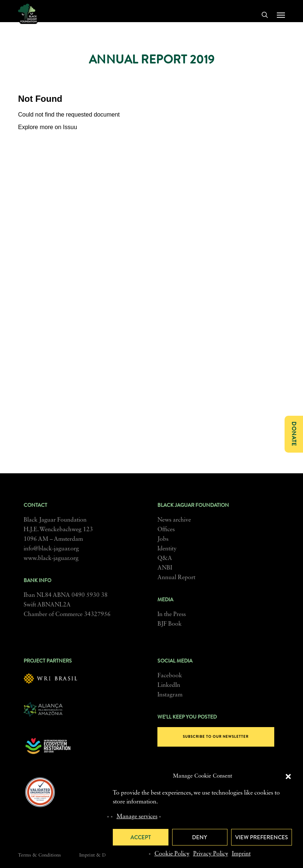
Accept (141, 837)
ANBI (165, 568)
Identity (167, 549)
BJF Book (170, 624)
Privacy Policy (211, 854)
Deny (200, 837)
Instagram (170, 695)
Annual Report (176, 578)
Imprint (241, 854)
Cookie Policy (172, 854)
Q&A (165, 559)
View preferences (262, 837)
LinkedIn (169, 685)
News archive (174, 520)
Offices (166, 530)
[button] (288, 777)
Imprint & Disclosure (102, 855)
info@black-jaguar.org (51, 549)
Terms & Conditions (39, 855)
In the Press (172, 615)
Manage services (137, 817)
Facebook (170, 676)
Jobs (163, 539)
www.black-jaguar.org (51, 559)
